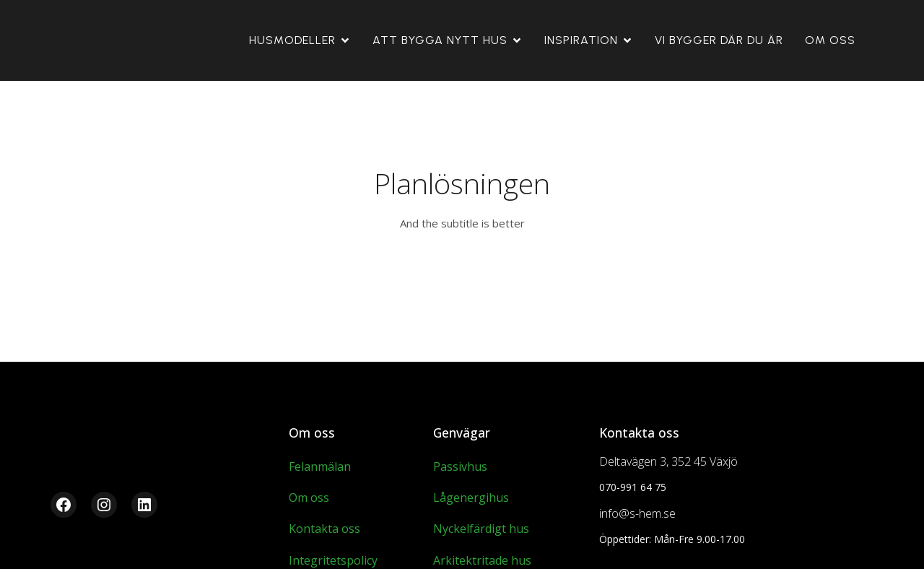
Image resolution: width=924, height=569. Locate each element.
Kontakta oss (324, 529)
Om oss (830, 40)
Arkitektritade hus (482, 560)
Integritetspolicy (333, 560)
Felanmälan (320, 466)
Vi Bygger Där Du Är (719, 40)
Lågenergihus (471, 498)
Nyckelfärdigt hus (481, 529)
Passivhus (460, 466)
